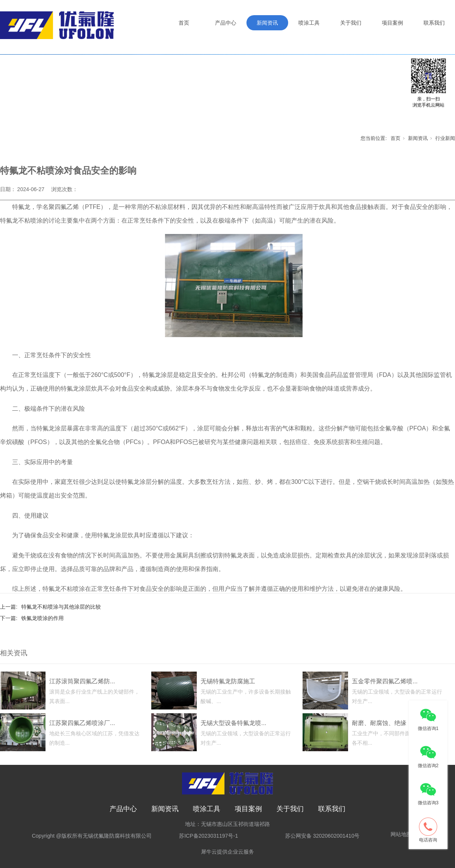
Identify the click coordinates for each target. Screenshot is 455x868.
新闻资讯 (267, 23)
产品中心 (226, 23)
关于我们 (351, 23)
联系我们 (434, 23)
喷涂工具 (309, 23)
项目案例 (392, 23)
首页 (184, 23)
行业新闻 (445, 138)
